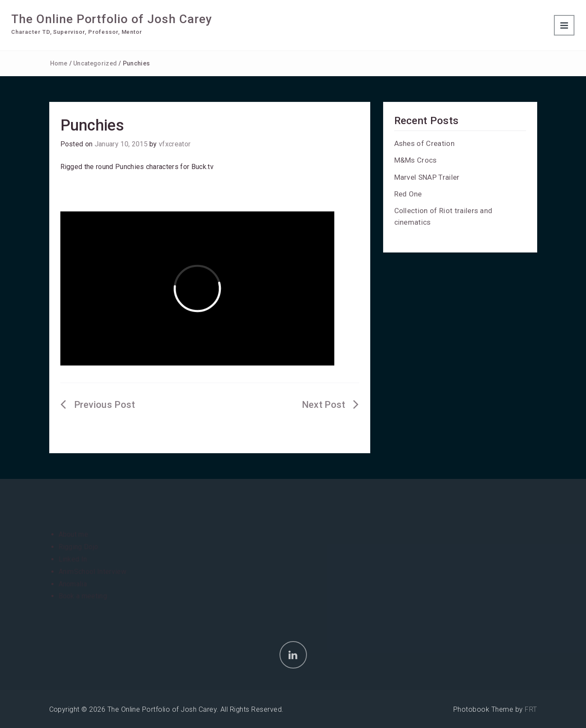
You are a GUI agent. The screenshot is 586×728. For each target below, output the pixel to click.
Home (59, 63)
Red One (408, 194)
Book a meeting (83, 596)
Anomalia (73, 584)
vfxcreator (175, 144)
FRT (531, 709)
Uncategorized (95, 63)
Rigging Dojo (79, 547)
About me (74, 534)
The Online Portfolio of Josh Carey (112, 19)
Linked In (73, 559)
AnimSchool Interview (92, 572)
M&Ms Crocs (416, 160)
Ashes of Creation (424, 143)
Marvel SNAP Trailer (427, 177)
